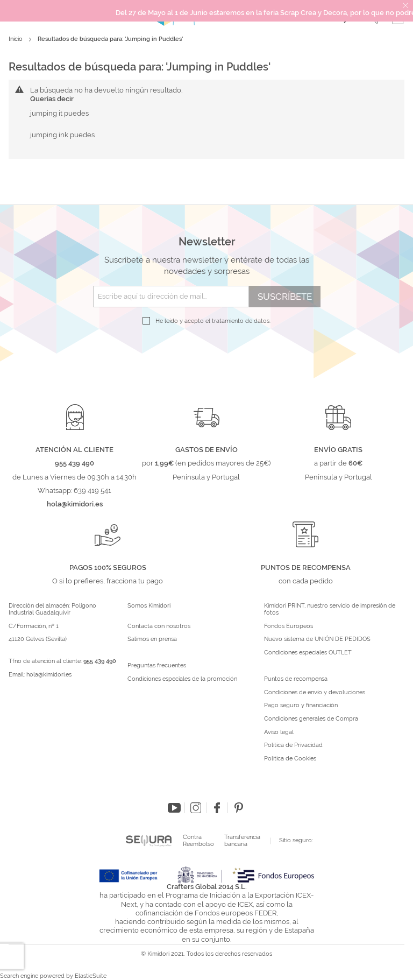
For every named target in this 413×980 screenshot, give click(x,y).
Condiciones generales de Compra (311, 719)
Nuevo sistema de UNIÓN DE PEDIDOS (317, 639)
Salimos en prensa (152, 639)
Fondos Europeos (289, 626)
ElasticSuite (91, 976)
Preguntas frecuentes (157, 666)
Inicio (16, 39)
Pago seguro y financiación (301, 706)
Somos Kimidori (149, 606)
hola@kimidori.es (49, 675)
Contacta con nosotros (159, 626)
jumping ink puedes (62, 135)
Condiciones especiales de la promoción (183, 679)
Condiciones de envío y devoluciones (315, 693)
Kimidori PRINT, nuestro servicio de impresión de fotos (330, 609)
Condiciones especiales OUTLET (308, 653)
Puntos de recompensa (296, 679)
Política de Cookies (290, 759)
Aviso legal (279, 732)
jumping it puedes (59, 113)
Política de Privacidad (293, 745)
